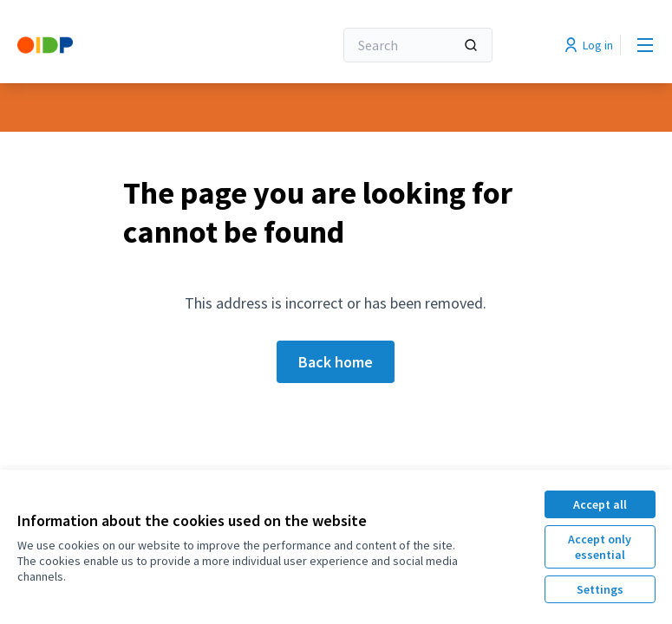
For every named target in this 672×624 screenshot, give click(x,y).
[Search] (418, 45)
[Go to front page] (133, 45)
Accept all (600, 504)
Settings (600, 589)
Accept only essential (600, 547)
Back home (336, 362)
